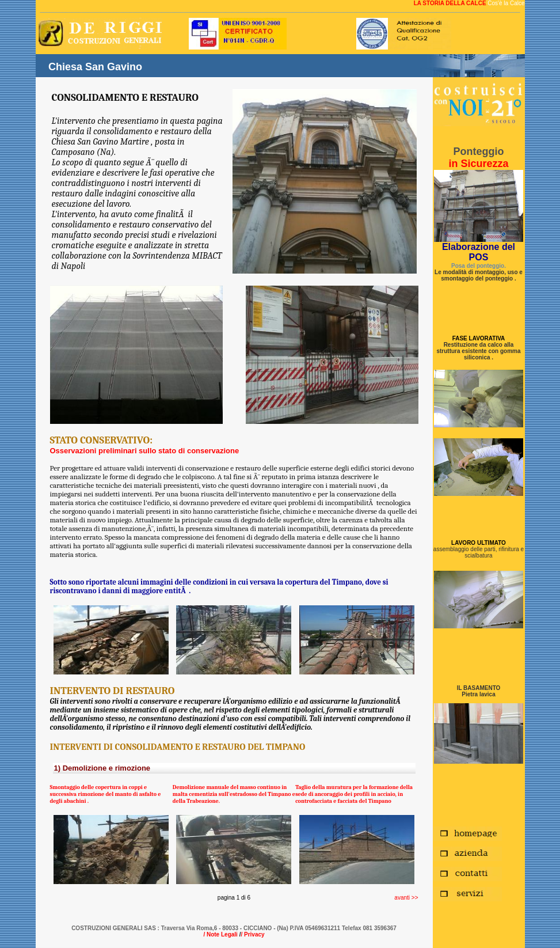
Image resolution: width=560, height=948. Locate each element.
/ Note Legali (220, 934)
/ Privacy (252, 934)
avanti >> (406, 898)
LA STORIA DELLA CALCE (451, 3)
